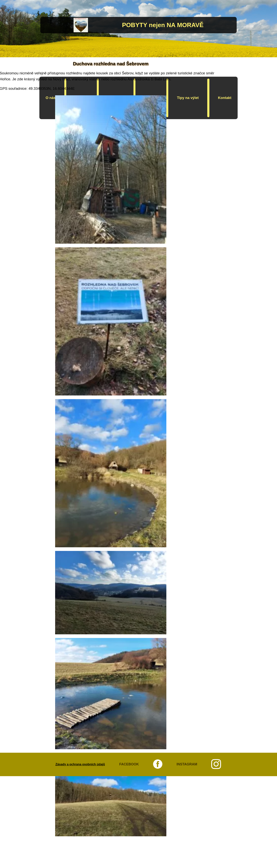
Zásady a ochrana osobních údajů (80, 764)
